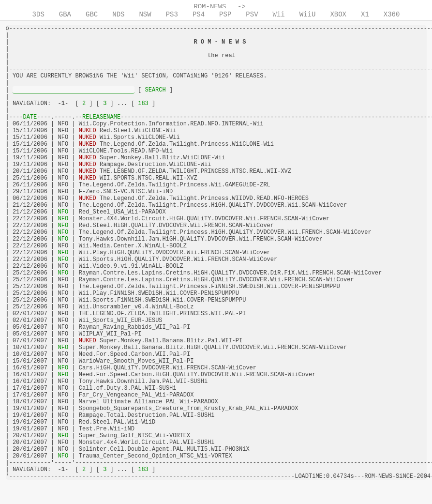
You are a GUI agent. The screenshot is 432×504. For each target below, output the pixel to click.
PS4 (199, 15)
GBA (65, 15)
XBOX (338, 15)
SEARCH (155, 90)
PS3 (172, 15)
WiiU (308, 15)
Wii (279, 15)
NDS (118, 15)
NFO (63, 212)
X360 (392, 15)
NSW (145, 15)
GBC (92, 15)
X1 (365, 15)
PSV (252, 15)
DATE (30, 117)
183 (143, 104)
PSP (225, 15)
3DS (38, 15)
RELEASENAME (101, 117)
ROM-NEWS (210, 7)
